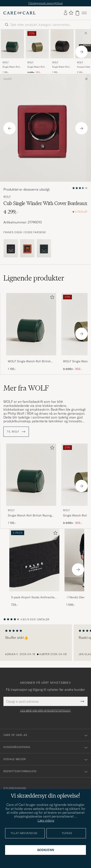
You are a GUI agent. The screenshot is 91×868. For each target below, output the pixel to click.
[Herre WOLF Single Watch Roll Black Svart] (62, 44)
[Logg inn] (66, 13)
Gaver (8, 79)
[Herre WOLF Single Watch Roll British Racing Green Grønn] (12, 44)
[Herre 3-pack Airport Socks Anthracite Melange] (34, 560)
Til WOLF (16, 432)
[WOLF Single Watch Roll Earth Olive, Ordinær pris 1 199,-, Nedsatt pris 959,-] (37, 52)
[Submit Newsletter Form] (82, 701)
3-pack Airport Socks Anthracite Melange (33, 597)
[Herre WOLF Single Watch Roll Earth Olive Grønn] (37, 44)
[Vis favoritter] (71, 13)
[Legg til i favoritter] (51, 298)
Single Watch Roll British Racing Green (11, 67)
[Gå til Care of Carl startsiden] (20, 13)
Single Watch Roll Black (61, 67)
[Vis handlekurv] (77, 13)
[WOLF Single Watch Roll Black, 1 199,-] (62, 52)
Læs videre (46, 820)
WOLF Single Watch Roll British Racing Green (29, 361)
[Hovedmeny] (84, 13)
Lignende (34, 278)
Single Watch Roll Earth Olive (36, 67)
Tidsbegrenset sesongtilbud (45, 3)
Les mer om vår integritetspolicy (45, 711)
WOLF (6, 62)
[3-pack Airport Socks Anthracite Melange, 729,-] (34, 568)
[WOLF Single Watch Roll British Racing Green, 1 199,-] (12, 52)
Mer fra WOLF (26, 388)
